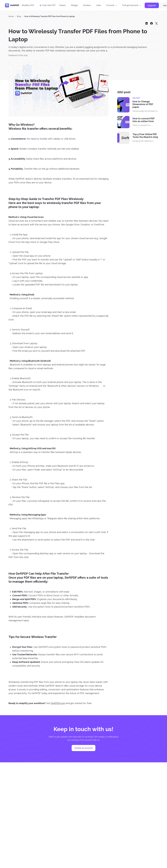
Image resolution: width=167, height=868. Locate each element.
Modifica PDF (28, 5)
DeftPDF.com (58, 703)
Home (11, 16)
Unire (99, 5)
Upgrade (152, 5)
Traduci (62, 5)
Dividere (87, 5)
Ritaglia (74, 5)
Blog (19, 16)
